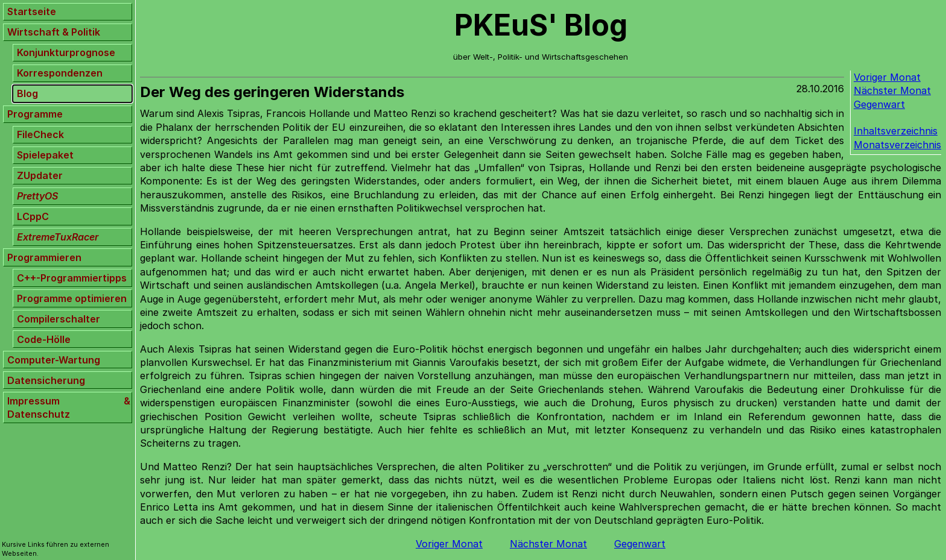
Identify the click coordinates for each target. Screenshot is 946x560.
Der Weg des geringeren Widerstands (272, 92)
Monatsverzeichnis (897, 145)
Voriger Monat (887, 77)
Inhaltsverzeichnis (896, 131)
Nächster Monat (892, 90)
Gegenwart (879, 104)
